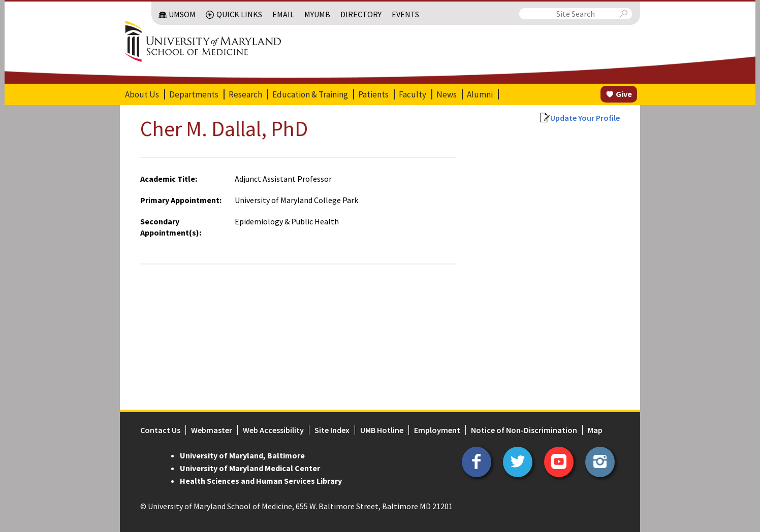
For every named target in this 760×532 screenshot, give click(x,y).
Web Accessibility (273, 430)
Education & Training (310, 94)
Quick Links (239, 14)
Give (624, 94)
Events (405, 14)
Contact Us (160, 430)
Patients (373, 94)
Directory (361, 14)
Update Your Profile (585, 118)
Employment (437, 430)
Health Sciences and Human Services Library (261, 481)
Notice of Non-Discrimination (524, 430)
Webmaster (212, 430)
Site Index (332, 430)
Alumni (480, 94)
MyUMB (317, 14)
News (447, 94)
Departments (194, 94)
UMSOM (182, 14)
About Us (142, 94)
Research (245, 94)
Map (595, 430)
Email (283, 14)
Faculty (413, 94)
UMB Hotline (382, 430)
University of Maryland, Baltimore (242, 455)
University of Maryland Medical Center (250, 468)
